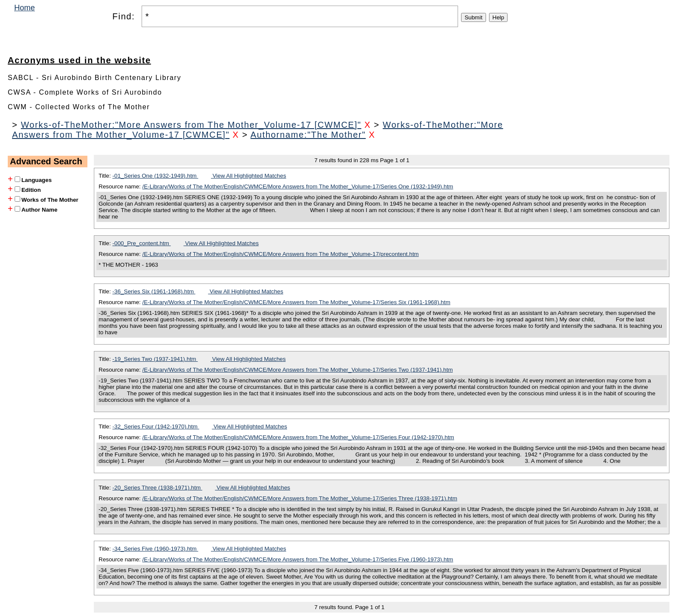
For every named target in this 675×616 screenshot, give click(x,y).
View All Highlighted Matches (249, 176)
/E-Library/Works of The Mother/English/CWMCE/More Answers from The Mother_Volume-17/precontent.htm (281, 254)
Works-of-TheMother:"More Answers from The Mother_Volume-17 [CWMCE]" (191, 125)
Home (25, 8)
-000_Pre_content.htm (142, 243)
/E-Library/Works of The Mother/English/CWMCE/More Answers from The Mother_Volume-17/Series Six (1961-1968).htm (297, 302)
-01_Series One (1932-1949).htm (155, 176)
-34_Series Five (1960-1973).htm (155, 549)
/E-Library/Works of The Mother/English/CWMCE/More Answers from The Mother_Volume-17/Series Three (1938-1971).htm (300, 498)
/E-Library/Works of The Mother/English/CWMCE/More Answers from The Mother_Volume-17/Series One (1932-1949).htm (298, 186)
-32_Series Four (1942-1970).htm (156, 427)
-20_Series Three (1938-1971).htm (157, 488)
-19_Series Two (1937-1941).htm (155, 359)
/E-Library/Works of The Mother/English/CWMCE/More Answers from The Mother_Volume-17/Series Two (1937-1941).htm (298, 370)
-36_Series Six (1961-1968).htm (154, 291)
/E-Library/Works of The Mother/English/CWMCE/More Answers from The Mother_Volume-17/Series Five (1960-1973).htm (298, 559)
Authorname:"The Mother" (308, 135)
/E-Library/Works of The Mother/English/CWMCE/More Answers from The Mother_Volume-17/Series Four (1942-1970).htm (298, 437)
